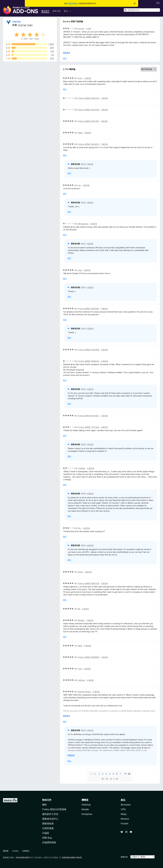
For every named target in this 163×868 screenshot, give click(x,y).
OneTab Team (25, 25)
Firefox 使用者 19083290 (89, 309)
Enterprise (87, 814)
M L (80, 528)
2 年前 (89, 29)
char (80, 669)
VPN (123, 809)
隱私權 (6, 851)
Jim (80, 185)
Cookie (15, 851)
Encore (81, 29)
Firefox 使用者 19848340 (89, 361)
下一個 (127, 774)
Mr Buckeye (83, 224)
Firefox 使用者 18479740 (89, 110)
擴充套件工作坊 (50, 814)
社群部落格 (48, 828)
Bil (79, 609)
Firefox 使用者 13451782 (89, 121)
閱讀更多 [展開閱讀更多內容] (67, 53)
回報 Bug (47, 838)
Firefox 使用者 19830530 (89, 583)
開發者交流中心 (50, 819)
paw (80, 270)
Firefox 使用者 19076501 (89, 416)
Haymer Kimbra (85, 692)
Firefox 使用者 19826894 (89, 657)
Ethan (81, 572)
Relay (124, 814)
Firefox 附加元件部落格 (54, 809)
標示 (65, 58)
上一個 (93, 774)
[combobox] (142, 10)
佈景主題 (57, 11)
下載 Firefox (73, 3)
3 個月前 (88, 78)
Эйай (80, 133)
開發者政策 (48, 824)
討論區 (46, 833)
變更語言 (124, 857)
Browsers (126, 805)
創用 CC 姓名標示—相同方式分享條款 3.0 (45, 857)
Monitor (125, 819)
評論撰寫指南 (49, 842)
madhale (82, 468)
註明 (10, 857)
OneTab (16, 22)
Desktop (86, 805)
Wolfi (80, 646)
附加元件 (47, 800)
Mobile (85, 809)
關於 (45, 805)
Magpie (81, 620)
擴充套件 (45, 11)
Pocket (125, 824)
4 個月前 (87, 270)
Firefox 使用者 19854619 (89, 144)
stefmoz (82, 680)
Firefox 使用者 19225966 (89, 350)
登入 (158, 3)
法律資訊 (26, 851)
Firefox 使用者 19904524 (89, 98)
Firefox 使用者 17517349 (89, 427)
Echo (80, 78)
